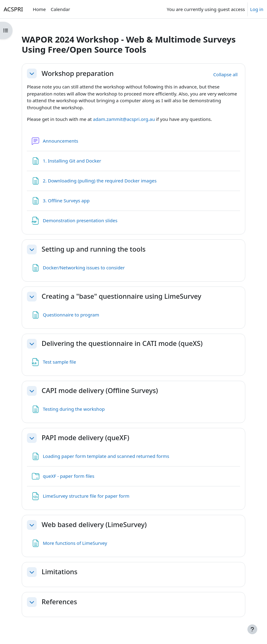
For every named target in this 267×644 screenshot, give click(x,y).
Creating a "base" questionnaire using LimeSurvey (121, 296)
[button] (32, 73)
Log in (257, 9)
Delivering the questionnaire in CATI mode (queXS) (122, 343)
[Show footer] (252, 629)
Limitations (59, 572)
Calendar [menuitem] (60, 9)
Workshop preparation (78, 73)
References (59, 602)
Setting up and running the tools (94, 249)
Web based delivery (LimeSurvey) (94, 525)
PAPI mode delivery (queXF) (85, 438)
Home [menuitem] (39, 9)
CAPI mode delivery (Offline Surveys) (100, 391)
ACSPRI (13, 9)
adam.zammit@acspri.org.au (124, 119)
